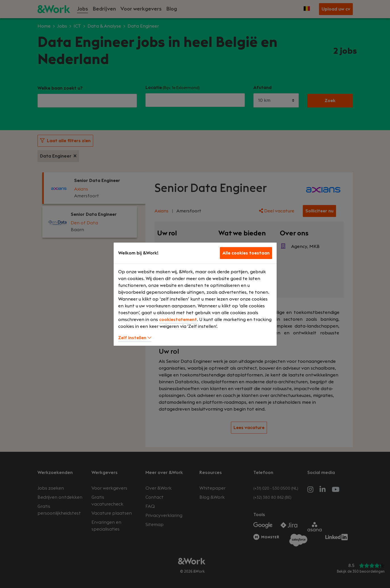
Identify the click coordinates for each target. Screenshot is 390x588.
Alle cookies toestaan (246, 253)
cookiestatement (178, 320)
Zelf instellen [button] (135, 338)
